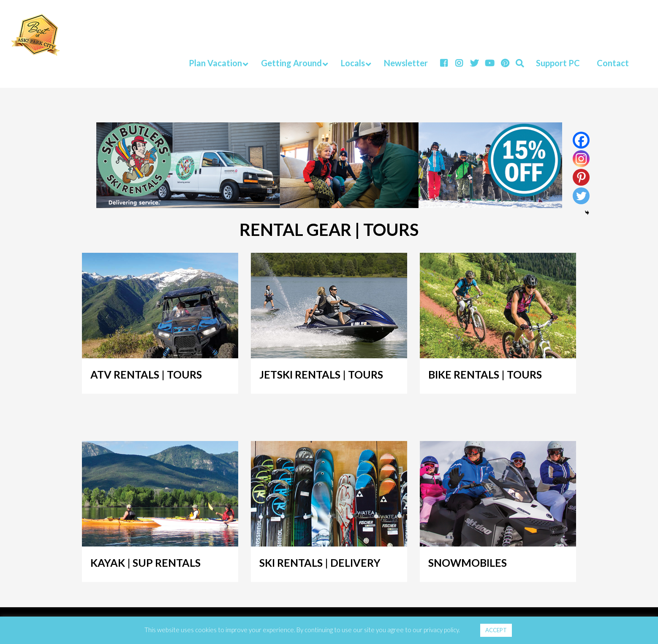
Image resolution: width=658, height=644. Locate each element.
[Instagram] (581, 159)
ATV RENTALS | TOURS (146, 374)
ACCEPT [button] (496, 630)
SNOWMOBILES (468, 563)
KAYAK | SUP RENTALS (145, 563)
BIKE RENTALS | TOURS (485, 374)
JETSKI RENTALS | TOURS (321, 374)
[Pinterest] (581, 177)
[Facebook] (581, 140)
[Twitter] (581, 196)
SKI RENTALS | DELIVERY (320, 563)
